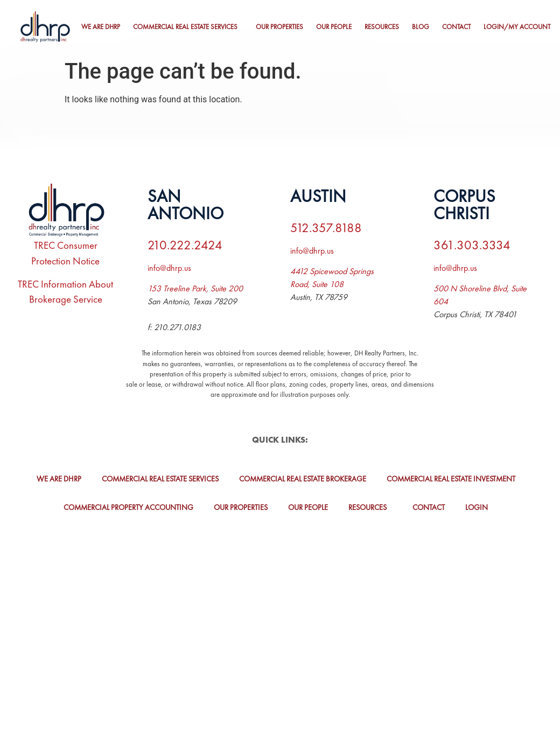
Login (477, 507)
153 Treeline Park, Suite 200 (195, 288)
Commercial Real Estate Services (185, 27)
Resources (382, 27)
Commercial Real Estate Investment (451, 479)
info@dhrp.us (169, 268)
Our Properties (279, 27)
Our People (334, 27)
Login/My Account (517, 27)
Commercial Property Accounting (128, 507)
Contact (456, 27)
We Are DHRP (101, 27)
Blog (421, 27)
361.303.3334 (472, 245)
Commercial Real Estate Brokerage (303, 479)
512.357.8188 (326, 228)
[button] (188, 27)
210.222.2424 (185, 245)
